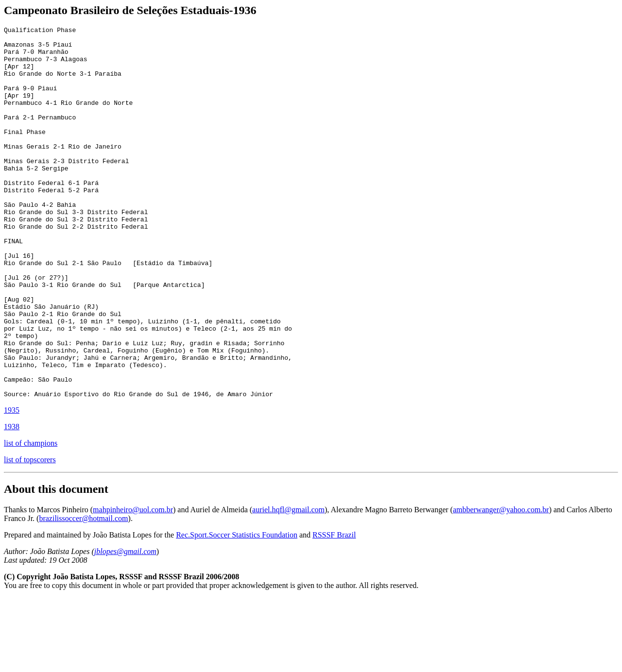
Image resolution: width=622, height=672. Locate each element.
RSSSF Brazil (334, 609)
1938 (12, 501)
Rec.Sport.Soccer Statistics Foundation (237, 609)
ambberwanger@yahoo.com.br (501, 584)
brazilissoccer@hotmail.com (83, 593)
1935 (12, 484)
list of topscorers (30, 534)
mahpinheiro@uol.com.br (133, 584)
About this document (56, 563)
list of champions (31, 517)
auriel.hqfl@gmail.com (288, 584)
